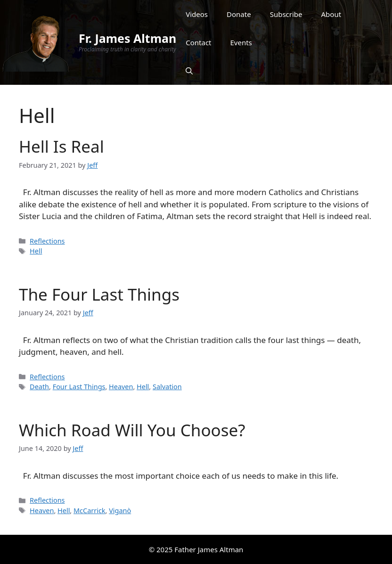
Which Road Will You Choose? (132, 430)
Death (39, 387)
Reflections (47, 241)
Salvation (167, 387)
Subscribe (286, 14)
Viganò (120, 511)
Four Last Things (79, 387)
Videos (197, 14)
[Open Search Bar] (189, 71)
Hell (36, 251)
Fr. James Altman (127, 38)
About (331, 14)
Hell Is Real (61, 146)
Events (241, 42)
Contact (198, 42)
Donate (239, 14)
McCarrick (90, 511)
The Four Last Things (99, 294)
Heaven (121, 387)
